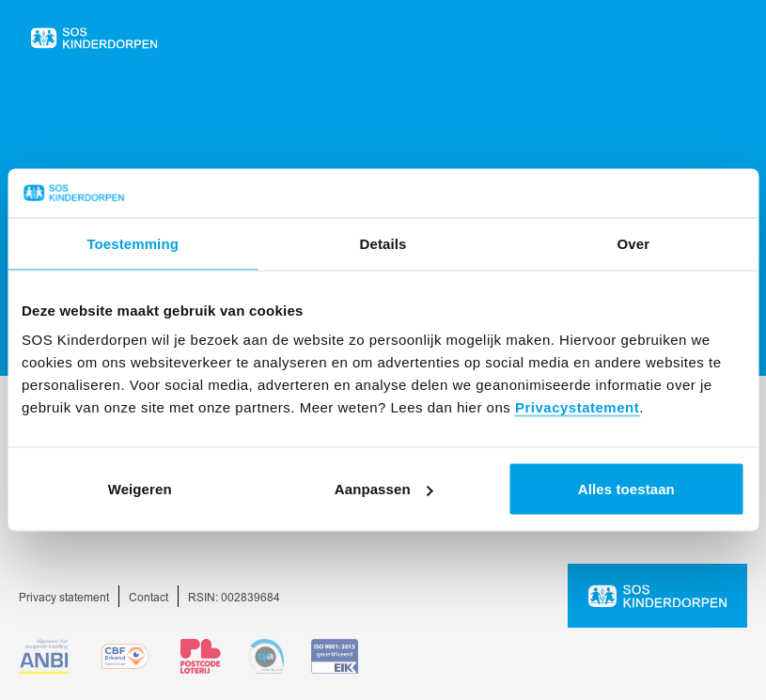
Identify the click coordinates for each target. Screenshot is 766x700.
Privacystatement (577, 407)
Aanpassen (384, 489)
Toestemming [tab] (133, 243)
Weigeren (140, 489)
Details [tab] (383, 243)
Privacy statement (64, 598)
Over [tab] (634, 243)
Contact (149, 598)
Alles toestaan (626, 489)
